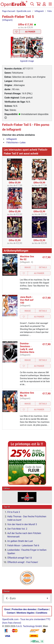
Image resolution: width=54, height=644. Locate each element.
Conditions (42, 613)
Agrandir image (27, 61)
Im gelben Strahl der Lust (20, 541)
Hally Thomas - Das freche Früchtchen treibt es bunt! (27, 518)
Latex (23, 142)
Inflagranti (39, 11)
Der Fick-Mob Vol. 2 (17, 529)
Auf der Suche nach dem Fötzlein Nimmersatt (24, 535)
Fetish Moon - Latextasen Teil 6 (23, 546)
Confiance (43, 609)
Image (28, 267)
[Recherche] (32, 5)
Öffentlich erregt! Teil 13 (20, 558)
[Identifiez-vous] (44, 5)
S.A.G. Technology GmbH (29, 626)
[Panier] (38, 5)
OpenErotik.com (10, 619)
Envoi (7, 609)
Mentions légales (25, 613)
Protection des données (24, 609)
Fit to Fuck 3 (14, 512)
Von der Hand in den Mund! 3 (22, 524)
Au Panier (30, 32)
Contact (11, 613)
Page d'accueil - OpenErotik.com (17, 11)
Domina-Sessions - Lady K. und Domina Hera (27, 348)
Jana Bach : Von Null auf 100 (27, 300)
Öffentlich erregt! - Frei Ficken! (23, 562)
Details (43, 267)
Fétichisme (12, 142)
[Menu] (50, 5)
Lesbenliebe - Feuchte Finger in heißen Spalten (27, 552)
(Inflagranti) (7, 20)
